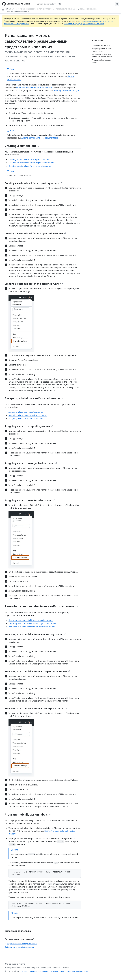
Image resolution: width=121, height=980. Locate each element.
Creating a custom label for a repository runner (29, 159)
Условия (25, 971)
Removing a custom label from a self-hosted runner (42, 606)
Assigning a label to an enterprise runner (27, 419)
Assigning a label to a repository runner (26, 412)
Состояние (54, 971)
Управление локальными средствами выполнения (75, 9)
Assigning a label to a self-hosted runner (34, 398)
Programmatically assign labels (28, 814)
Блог (86, 971)
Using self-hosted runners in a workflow (34, 88)
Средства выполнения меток (17, 11)
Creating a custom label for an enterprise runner (30, 166)
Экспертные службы (75, 971)
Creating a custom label (22, 146)
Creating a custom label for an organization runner (31, 163)
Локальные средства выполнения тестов (36, 9)
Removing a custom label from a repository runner (31, 620)
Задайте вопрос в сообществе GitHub (21, 944)
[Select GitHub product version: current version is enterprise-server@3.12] (50, 4)
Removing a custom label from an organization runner (33, 623)
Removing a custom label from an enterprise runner (32, 627)
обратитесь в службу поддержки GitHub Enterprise (84, 24)
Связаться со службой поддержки (19, 947)
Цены (62, 971)
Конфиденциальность (39, 971)
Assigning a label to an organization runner (28, 415)
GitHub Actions (11, 9)
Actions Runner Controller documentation (40, 138)
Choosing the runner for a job (66, 90)
